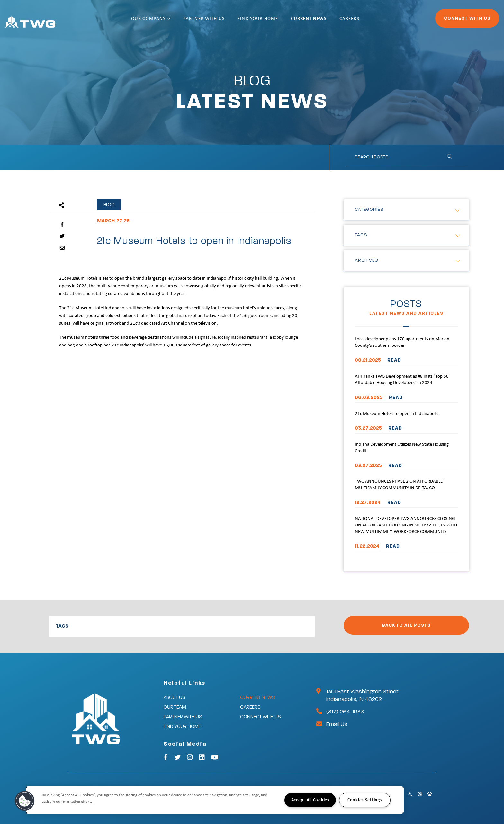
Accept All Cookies (310, 800)
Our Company (172, 22)
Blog (109, 205)
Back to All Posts (406, 625)
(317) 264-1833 (345, 712)
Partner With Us (225, 22)
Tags (361, 235)
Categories (369, 210)
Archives (367, 260)
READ (394, 360)
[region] (215, 800)
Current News (329, 22)
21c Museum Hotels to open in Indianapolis (397, 414)
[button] (25, 801)
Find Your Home (279, 22)
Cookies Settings (365, 800)
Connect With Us (450, 21)
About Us (175, 698)
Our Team (175, 707)
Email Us (337, 724)
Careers (370, 22)
